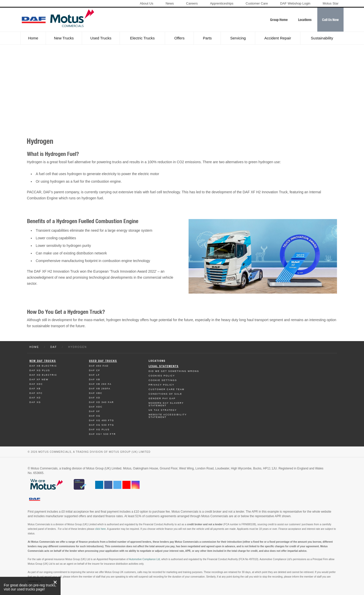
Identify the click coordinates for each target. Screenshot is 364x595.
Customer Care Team (167, 389)
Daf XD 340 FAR (102, 402)
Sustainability (322, 38)
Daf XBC (96, 393)
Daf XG (35, 402)
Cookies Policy (162, 376)
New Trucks (64, 38)
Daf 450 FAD (99, 366)
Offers (179, 38)
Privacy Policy (162, 385)
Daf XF (95, 411)
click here (100, 529)
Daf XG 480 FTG (102, 420)
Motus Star (331, 3)
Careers (192, 3)
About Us (147, 3)
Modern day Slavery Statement (166, 404)
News (170, 3)
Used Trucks (101, 38)
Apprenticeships (222, 3)
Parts (207, 38)
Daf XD (35, 398)
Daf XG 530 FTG (102, 425)
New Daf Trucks (43, 361)
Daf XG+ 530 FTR (102, 434)
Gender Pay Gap (162, 398)
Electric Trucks (142, 38)
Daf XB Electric (43, 366)
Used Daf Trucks (103, 361)
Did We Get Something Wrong (174, 371)
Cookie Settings (163, 380)
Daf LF (95, 375)
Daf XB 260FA (100, 389)
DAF (54, 347)
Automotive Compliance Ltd (144, 559)
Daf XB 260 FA (100, 384)
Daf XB (35, 389)
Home (33, 38)
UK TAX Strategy (163, 410)
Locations (157, 361)
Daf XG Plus (40, 370)
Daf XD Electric (43, 375)
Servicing (238, 38)
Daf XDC (36, 384)
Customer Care (257, 3)
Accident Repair (278, 38)
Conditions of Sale (165, 394)
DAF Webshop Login (295, 3)
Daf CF (95, 370)
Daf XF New (39, 379)
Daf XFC (36, 393)
